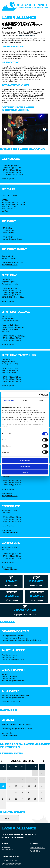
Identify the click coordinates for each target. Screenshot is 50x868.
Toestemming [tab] (9, 400)
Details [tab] (25, 400)
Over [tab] (41, 400)
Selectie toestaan (25, 466)
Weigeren (25, 472)
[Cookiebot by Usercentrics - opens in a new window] (39, 395)
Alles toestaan (25, 460)
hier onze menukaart (13, 702)
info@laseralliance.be (27, 36)
